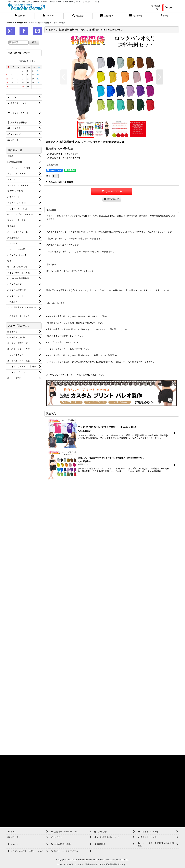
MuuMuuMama (85, 860)
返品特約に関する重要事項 (59, 182)
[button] (156, 8)
